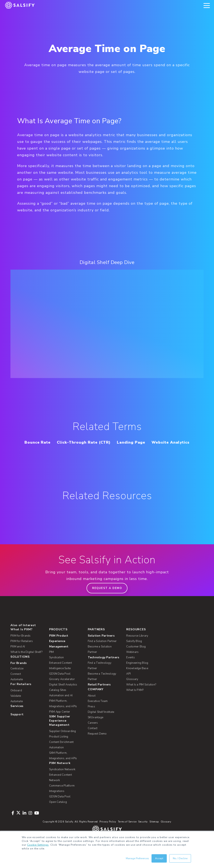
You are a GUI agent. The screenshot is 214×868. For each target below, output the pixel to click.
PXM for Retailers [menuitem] (22, 651)
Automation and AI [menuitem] (61, 705)
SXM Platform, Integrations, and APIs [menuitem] (63, 765)
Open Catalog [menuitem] (58, 812)
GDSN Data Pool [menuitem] (60, 683)
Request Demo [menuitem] (97, 743)
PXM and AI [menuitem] (18, 656)
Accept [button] (159, 858)
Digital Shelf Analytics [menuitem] (63, 694)
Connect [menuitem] (16, 684)
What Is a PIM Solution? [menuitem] (141, 694)
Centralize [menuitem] (17, 678)
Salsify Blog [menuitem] (134, 651)
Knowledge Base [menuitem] (137, 678)
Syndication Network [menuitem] (62, 779)
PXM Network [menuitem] (60, 773)
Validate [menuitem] (16, 706)
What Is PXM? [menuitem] (21, 639)
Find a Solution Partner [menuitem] (102, 651)
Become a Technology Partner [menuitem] (102, 686)
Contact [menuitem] (93, 738)
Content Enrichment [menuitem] (61, 752)
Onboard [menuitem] (16, 700)
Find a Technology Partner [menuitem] (100, 675)
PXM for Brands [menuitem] (21, 645)
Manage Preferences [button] (137, 858)
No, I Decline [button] (180, 858)
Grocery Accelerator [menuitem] (62, 689)
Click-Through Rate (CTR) (106, 442)
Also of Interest (23, 635)
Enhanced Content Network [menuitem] (61, 787)
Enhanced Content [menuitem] (61, 673)
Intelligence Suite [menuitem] (60, 678)
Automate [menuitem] (17, 689)
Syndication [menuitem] (57, 667)
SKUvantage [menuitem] (96, 727)
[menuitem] (66, 651)
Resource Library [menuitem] (137, 645)
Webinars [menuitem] (132, 662)
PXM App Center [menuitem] (60, 721)
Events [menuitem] (131, 667)
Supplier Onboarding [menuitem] (63, 741)
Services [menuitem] (17, 716)
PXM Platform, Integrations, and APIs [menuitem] (63, 713)
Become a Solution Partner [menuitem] (100, 659)
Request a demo (107, 598)
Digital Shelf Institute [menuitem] (101, 722)
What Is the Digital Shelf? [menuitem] (27, 662)
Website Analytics (107, 452)
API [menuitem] (128, 683)
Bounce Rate (56, 442)
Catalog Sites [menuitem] (58, 700)
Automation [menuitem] (57, 757)
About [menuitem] (92, 705)
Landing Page (157, 442)
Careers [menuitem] (93, 732)
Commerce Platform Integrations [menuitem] (62, 798)
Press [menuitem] (91, 716)
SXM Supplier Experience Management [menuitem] (60, 730)
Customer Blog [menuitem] (136, 656)
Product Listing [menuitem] (59, 746)
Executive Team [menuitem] (98, 711)
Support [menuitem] (17, 724)
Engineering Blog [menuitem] (137, 673)
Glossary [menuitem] (132, 689)
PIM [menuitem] (52, 662)
